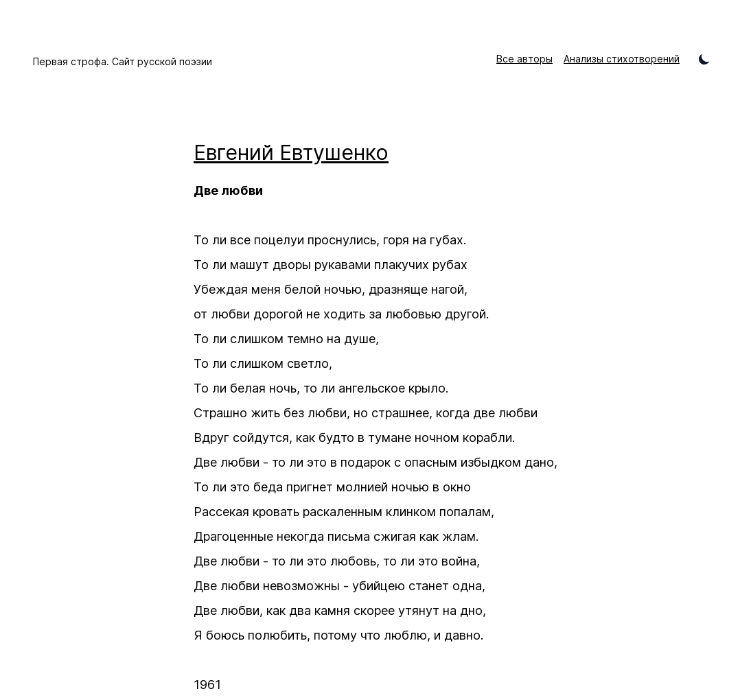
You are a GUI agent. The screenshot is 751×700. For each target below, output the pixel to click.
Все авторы (524, 59)
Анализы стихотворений (622, 59)
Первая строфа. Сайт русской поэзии (123, 61)
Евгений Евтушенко (291, 152)
